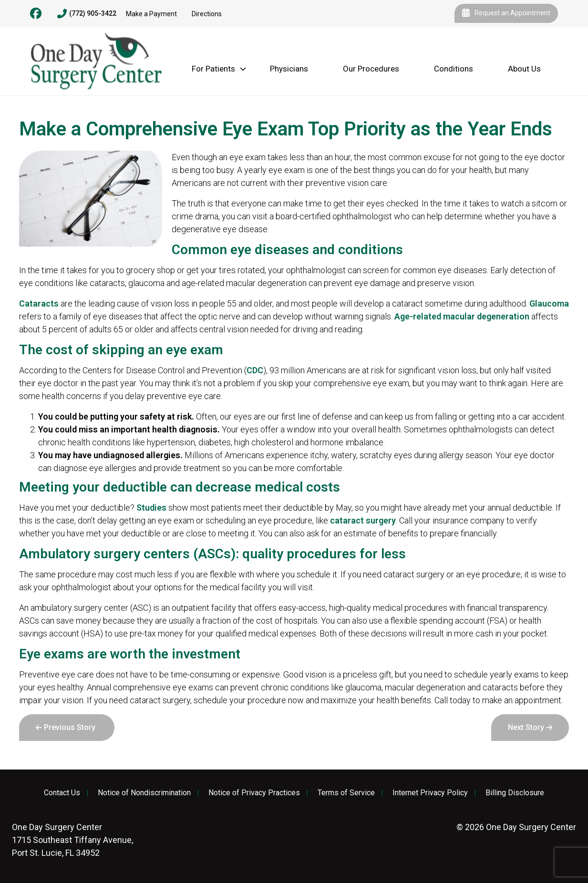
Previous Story (70, 727)
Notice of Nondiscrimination (144, 793)
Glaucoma (549, 303)
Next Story (526, 727)
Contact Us (62, 793)
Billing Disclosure (515, 793)
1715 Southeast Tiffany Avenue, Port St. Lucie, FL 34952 (72, 840)
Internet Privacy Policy (430, 793)
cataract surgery (363, 520)
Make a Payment (151, 14)
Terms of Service (346, 793)
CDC (255, 370)
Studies (151, 508)
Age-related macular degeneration (462, 316)
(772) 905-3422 (87, 14)
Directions (207, 14)
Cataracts (39, 303)
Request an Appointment (506, 13)
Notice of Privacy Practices (254, 793)
